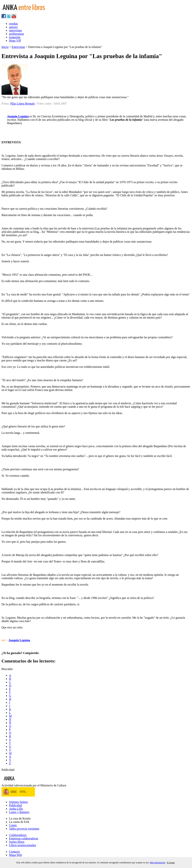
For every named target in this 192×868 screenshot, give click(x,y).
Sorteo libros (17, 842)
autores (13, 27)
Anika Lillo (16, 809)
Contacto (14, 852)
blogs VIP (15, 41)
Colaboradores (18, 835)
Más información (157, 863)
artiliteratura (16, 34)
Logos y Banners (19, 812)
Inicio (5, 47)
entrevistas (15, 30)
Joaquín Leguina (18, 116)
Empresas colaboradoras (24, 838)
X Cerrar (171, 863)
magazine (15, 37)
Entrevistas (18, 47)
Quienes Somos (18, 802)
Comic (13, 825)
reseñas (13, 24)
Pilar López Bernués (23, 104)
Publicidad (15, 805)
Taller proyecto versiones (24, 829)
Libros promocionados (22, 845)
